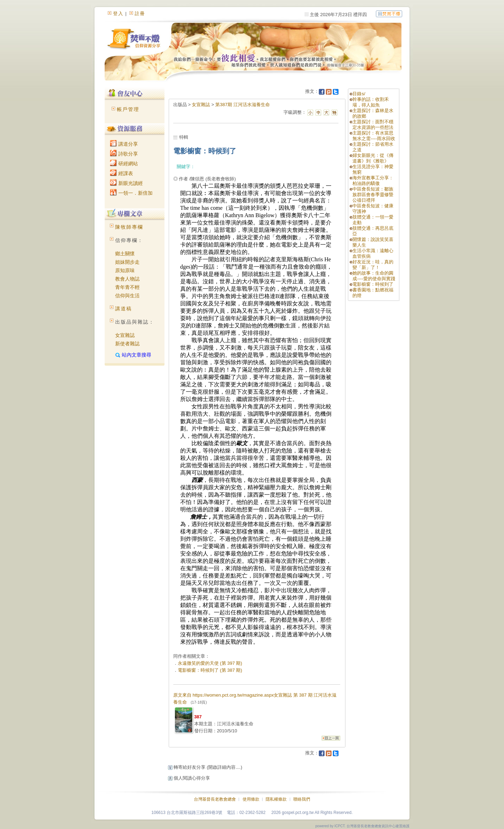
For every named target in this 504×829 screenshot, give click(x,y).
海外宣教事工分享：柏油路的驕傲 (373, 181)
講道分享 (124, 144)
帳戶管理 (128, 109)
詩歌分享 (124, 154)
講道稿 (124, 309)
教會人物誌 (127, 279)
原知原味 (125, 270)
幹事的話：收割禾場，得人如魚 (371, 102)
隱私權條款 (276, 799)
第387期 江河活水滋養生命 (242, 105)
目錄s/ (359, 94)
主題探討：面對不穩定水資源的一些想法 (373, 125)
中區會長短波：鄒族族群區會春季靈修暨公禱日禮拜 (373, 195)
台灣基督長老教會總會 (215, 799)
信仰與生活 (127, 296)
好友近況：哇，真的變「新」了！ (373, 265)
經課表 (121, 173)
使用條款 (251, 799)
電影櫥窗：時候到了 (373, 284)
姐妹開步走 (127, 262)
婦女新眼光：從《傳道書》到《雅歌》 (373, 158)
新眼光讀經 (126, 183)
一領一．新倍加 (131, 193)
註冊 (140, 13)
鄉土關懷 (125, 254)
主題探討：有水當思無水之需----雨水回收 (374, 136)
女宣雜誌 (125, 335)
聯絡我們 (302, 799)
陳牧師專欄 (129, 227)
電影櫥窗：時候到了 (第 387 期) (210, 670)
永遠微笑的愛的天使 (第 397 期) (210, 663)
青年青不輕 (127, 287)
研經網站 (124, 164)
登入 (118, 13)
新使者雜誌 (127, 344)
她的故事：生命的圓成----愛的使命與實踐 (374, 276)
